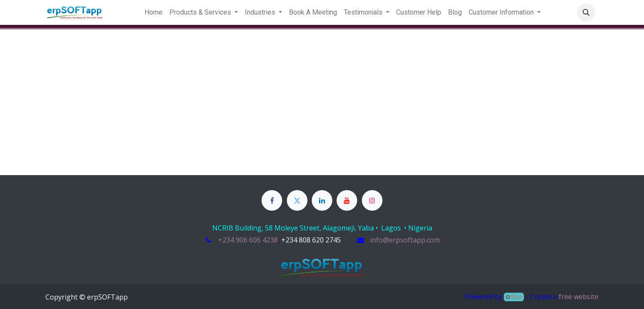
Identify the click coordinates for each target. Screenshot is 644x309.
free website (579, 297)
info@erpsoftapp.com (405, 240)
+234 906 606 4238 (248, 240)
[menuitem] (153, 12)
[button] (586, 12)
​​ (311, 240)
